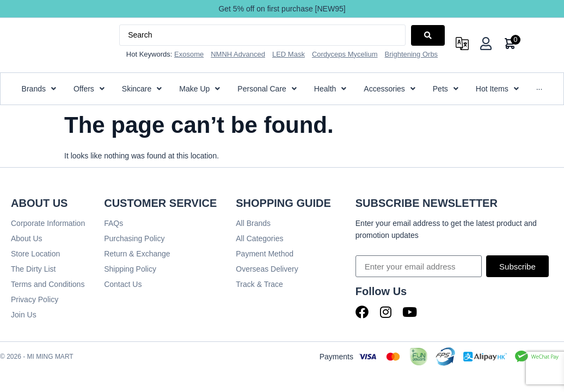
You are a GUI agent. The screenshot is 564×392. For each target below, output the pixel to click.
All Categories (259, 238)
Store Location (35, 254)
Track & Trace (259, 284)
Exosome (189, 54)
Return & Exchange (137, 254)
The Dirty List (33, 269)
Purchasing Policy (134, 238)
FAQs (114, 223)
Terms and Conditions (48, 284)
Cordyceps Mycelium (345, 54)
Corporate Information (48, 223)
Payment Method (265, 254)
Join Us (24, 315)
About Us (27, 238)
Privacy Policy (35, 299)
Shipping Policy (130, 269)
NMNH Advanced (238, 54)
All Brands (253, 223)
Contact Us (123, 284)
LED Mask (289, 54)
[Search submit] (428, 35)
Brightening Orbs (412, 54)
